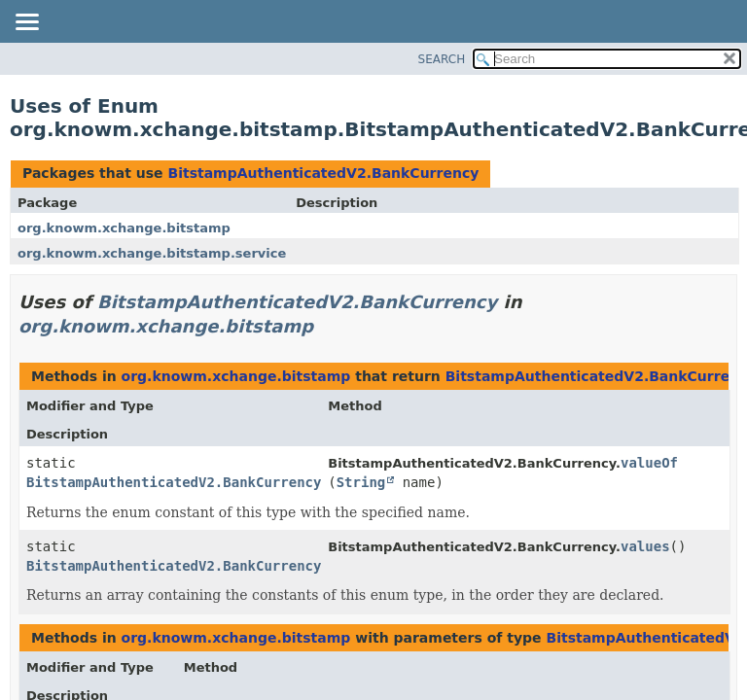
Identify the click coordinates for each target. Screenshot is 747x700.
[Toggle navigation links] (26, 23)
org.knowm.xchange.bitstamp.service (152, 253)
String (361, 482)
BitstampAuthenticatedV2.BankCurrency (323, 173)
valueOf (649, 463)
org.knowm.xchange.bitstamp (124, 228)
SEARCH (442, 59)
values (645, 546)
